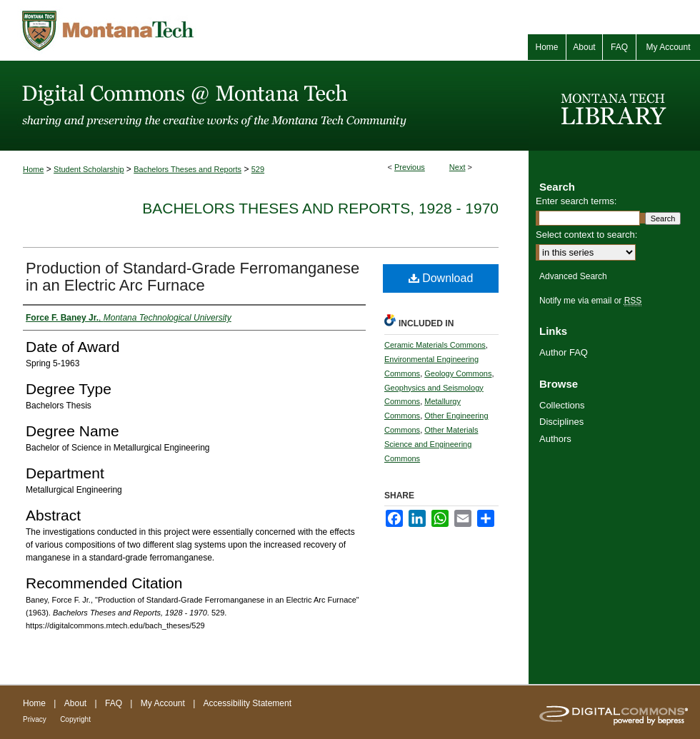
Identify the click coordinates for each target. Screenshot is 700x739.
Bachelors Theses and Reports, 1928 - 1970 (320, 208)
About (75, 703)
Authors (555, 439)
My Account (163, 703)
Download (441, 278)
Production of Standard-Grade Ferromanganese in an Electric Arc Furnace (192, 277)
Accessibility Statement (247, 703)
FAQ (114, 703)
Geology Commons (458, 373)
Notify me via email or (590, 301)
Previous (410, 167)
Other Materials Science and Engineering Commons (431, 444)
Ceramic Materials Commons (435, 345)
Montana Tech (171, 30)
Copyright (75, 719)
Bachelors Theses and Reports (187, 169)
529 (258, 169)
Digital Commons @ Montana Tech (264, 106)
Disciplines (561, 422)
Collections (562, 405)
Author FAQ (564, 352)
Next (457, 167)
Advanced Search (573, 276)
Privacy (35, 719)
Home (33, 169)
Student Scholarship (89, 169)
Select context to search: (586, 235)
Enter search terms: (576, 201)
